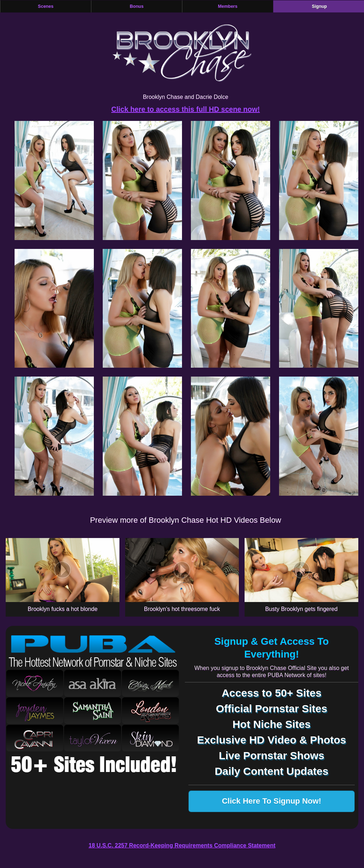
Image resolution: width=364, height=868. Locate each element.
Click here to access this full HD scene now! (186, 109)
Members (228, 6)
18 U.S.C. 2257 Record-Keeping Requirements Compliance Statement (182, 845)
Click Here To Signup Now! (272, 801)
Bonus (137, 6)
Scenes (46, 6)
